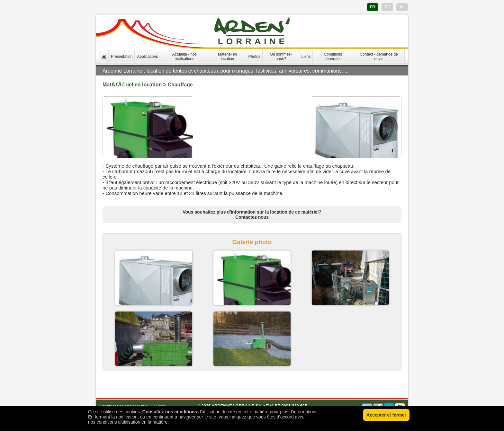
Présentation (122, 57)
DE (387, 7)
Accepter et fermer (386, 415)
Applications (147, 57)
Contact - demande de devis (379, 57)
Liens (306, 57)
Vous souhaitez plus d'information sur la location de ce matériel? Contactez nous (252, 215)
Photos (254, 57)
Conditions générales (333, 57)
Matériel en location (227, 57)
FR (373, 7)
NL (402, 7)
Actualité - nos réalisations (184, 57)
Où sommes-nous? (281, 57)
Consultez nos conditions (170, 412)
